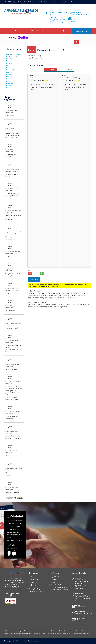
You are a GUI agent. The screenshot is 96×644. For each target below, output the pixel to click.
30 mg (61, 69)
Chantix (9, 81)
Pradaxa (9, 88)
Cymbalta (10, 83)
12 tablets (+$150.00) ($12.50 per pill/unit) (73, 88)
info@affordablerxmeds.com (81, 14)
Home (7, 31)
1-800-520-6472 (80, 607)
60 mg (70, 69)
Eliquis (9, 61)
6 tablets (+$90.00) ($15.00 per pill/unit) (75, 84)
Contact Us (30, 31)
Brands (53, 582)
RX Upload (39, 31)
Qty (29, 270)
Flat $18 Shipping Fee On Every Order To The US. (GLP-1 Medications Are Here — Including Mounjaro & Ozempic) (42, 2)
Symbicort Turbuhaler (13, 54)
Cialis (8, 65)
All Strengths (50, 69)
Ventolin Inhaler (11, 56)
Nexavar (9, 74)
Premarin (9, 79)
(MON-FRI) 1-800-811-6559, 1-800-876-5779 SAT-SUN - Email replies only (58, 21)
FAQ (12, 31)
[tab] (51, 70)
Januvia (9, 59)
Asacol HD (10, 70)
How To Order (20, 31)
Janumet (9, 63)
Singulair (9, 86)
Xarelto (9, 72)
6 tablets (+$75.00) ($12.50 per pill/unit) (43, 84)
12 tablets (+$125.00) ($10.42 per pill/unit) (41, 88)
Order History (56, 579)
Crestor (9, 77)
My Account (55, 577)
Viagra (9, 68)
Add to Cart (34, 279)
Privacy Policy (33, 582)
